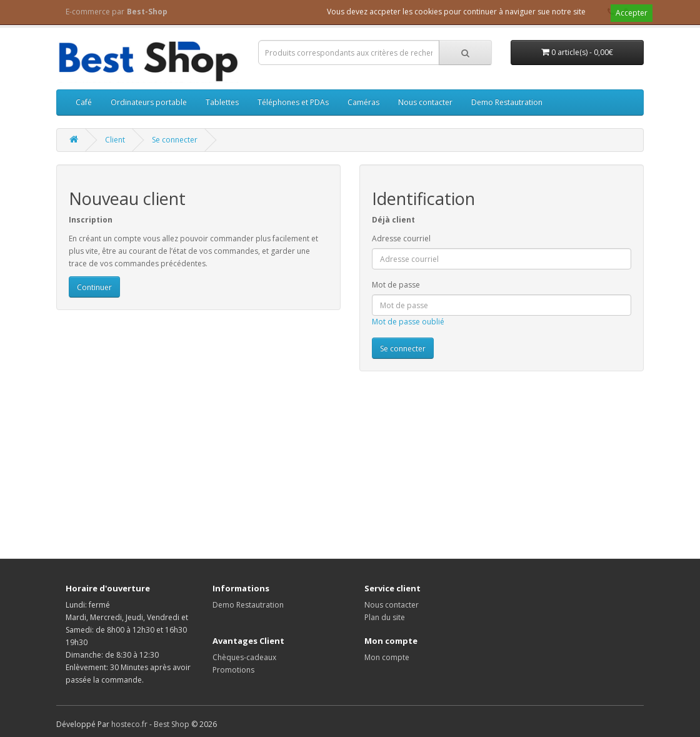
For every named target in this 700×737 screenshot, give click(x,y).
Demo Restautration (507, 102)
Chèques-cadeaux (244, 657)
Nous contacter (425, 102)
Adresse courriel (401, 238)
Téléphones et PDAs (293, 102)
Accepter (632, 13)
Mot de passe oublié (408, 322)
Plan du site (385, 617)
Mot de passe (396, 285)
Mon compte (387, 657)
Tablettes (222, 102)
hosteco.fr (129, 724)
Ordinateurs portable (149, 102)
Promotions (233, 670)
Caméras (363, 102)
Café (84, 102)
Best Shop (172, 724)
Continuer (94, 287)
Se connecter (175, 140)
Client (115, 140)
